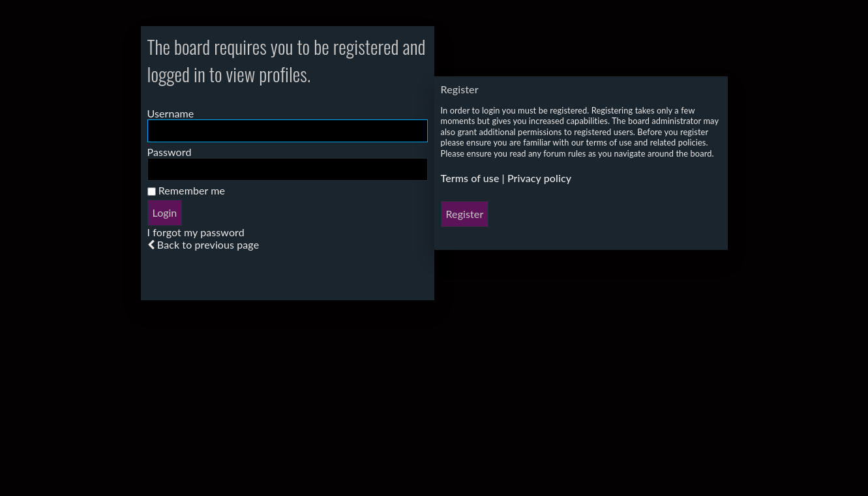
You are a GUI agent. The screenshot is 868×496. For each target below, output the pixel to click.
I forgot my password (196, 232)
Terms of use (470, 178)
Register (465, 214)
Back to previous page (208, 244)
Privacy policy (539, 178)
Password (170, 152)
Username (171, 113)
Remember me (187, 190)
